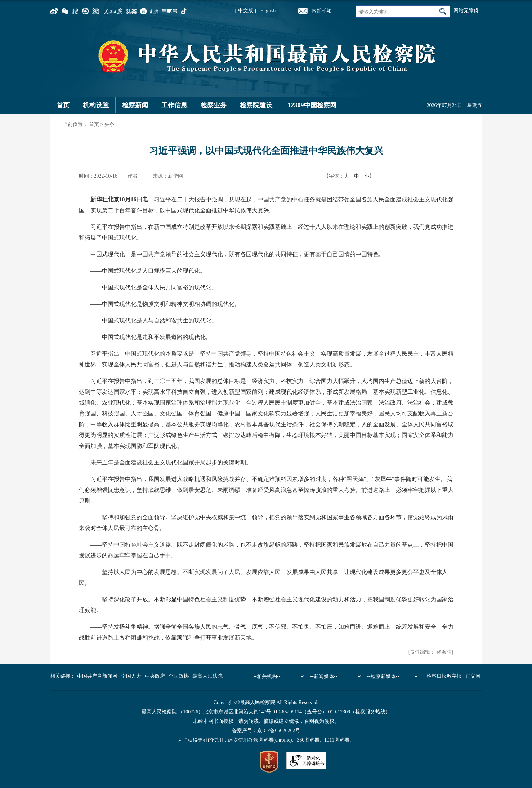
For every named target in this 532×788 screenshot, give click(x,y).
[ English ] (268, 11)
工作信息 (174, 105)
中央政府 (155, 676)
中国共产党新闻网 (97, 676)
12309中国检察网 (312, 105)
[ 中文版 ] (246, 11)
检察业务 (214, 105)
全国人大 (131, 676)
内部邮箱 (322, 11)
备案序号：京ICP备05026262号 (266, 731)
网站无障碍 (466, 11)
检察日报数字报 (444, 676)
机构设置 (96, 105)
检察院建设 (256, 105)
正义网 (473, 676)
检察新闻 (135, 105)
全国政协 (179, 676)
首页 (63, 105)
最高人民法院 (207, 676)
